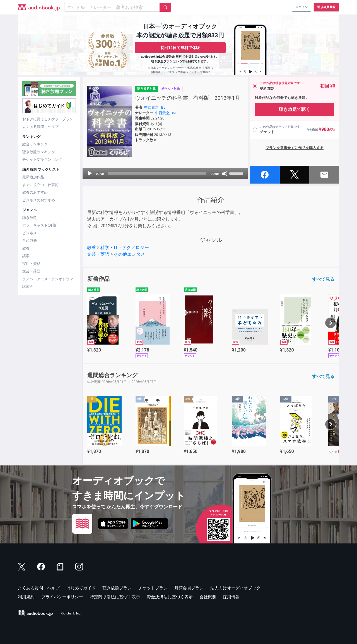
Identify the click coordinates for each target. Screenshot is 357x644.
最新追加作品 (33, 177)
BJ (163, 107)
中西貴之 (151, 107)
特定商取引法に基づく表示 (115, 597)
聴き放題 (30, 218)
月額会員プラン (189, 588)
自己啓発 (30, 241)
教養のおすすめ (35, 192)
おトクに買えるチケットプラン (48, 119)
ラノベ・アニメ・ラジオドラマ (48, 279)
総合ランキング (35, 144)
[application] (165, 174)
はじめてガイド (81, 588)
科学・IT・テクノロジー (125, 247)
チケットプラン (153, 588)
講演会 (28, 286)
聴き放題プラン (117, 588)
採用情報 (231, 597)
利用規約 (26, 597)
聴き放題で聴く (295, 109)
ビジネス (30, 233)
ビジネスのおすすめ (39, 200)
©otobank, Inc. (71, 613)
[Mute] (225, 174)
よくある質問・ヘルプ (40, 127)
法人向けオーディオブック (235, 588)
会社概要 (208, 597)
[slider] (157, 174)
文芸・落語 (31, 271)
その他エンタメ (129, 254)
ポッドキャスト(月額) (40, 225)
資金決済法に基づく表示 (170, 597)
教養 (26, 248)
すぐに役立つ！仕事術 (40, 185)
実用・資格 (31, 264)
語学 (26, 256)
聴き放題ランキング (39, 152)
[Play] (90, 174)
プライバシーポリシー (62, 597)
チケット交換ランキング (42, 159)
